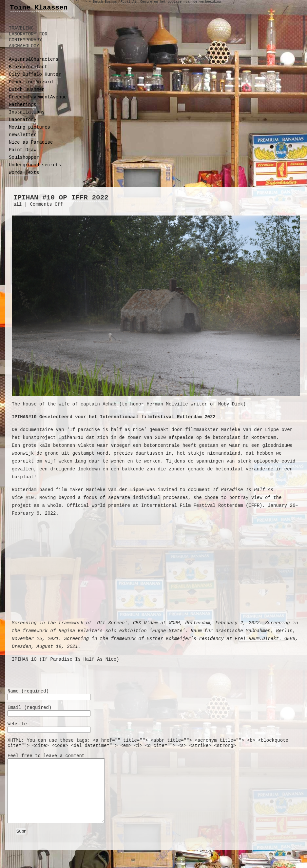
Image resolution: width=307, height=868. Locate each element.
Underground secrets (35, 165)
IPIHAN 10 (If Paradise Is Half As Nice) (66, 659)
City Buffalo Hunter (35, 74)
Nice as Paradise (31, 142)
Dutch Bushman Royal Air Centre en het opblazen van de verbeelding (157, 2)
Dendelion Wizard (31, 82)
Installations (27, 112)
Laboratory (23, 120)
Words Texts (24, 173)
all (18, 204)
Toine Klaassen (39, 8)
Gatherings (23, 105)
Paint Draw (23, 150)
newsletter (23, 135)
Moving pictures (29, 127)
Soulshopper (24, 157)
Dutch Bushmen (27, 90)
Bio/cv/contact (28, 67)
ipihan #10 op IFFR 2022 (61, 198)
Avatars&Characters (34, 59)
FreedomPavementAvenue (38, 97)
